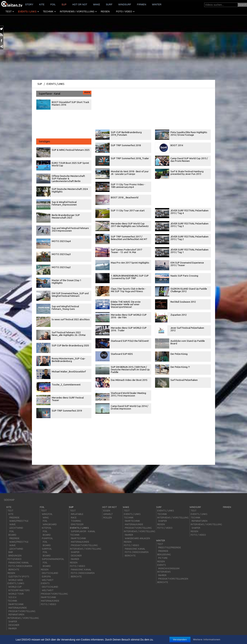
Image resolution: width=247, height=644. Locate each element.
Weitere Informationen (207, 640)
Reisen (105, 11)
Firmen (142, 4)
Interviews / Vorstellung (77, 11)
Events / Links (27, 11)
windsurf (125, 4)
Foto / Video (124, 11)
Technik (48, 11)
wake (97, 4)
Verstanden (180, 640)
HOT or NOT (80, 4)
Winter (157, 4)
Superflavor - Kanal (65, 93)
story (29, 4)
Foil (53, 4)
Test (9, 11)
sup (64, 4)
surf (109, 4)
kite (42, 4)
